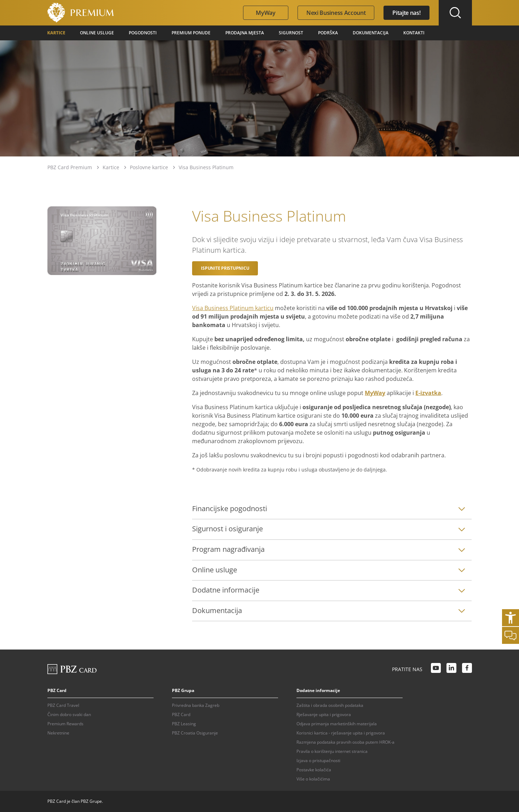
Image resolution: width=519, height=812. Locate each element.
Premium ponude (191, 33)
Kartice (56, 33)
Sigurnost (291, 33)
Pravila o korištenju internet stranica (332, 751)
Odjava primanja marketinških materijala (337, 724)
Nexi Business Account (336, 13)
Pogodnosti (143, 33)
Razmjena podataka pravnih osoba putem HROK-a (345, 742)
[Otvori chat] (511, 635)
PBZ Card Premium (70, 167)
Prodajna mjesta (245, 33)
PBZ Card (181, 714)
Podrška (328, 33)
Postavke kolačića (314, 770)
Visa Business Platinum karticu (233, 308)
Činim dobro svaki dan (69, 714)
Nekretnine (58, 733)
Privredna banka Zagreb (196, 705)
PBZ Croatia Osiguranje (195, 733)
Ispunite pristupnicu (225, 268)
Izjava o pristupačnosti (318, 760)
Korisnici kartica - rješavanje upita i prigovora (341, 733)
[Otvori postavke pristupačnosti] (511, 618)
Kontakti (414, 33)
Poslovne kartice (149, 167)
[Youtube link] (436, 669)
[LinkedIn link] (451, 669)
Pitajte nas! (406, 13)
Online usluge (97, 33)
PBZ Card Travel (63, 705)
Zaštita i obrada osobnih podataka (330, 705)
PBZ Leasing (184, 724)
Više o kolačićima (313, 779)
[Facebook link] (467, 669)
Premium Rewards (65, 724)
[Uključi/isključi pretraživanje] (455, 13)
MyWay (266, 13)
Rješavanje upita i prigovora (324, 714)
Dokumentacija (371, 33)
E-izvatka (428, 393)
